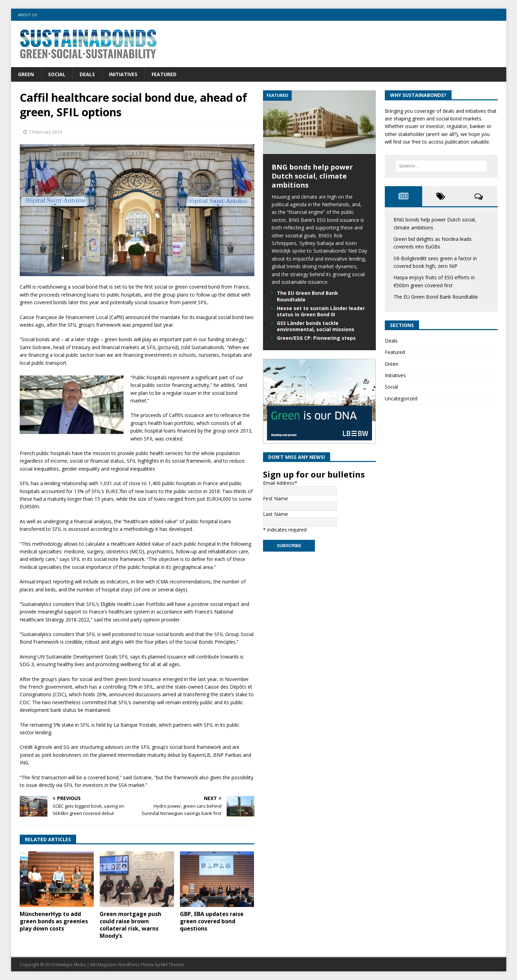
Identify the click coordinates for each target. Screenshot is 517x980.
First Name (275, 498)
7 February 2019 (45, 132)
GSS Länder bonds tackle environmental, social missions (316, 326)
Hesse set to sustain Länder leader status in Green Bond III (321, 311)
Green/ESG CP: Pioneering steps (316, 338)
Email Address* (280, 483)
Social (57, 74)
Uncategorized (401, 398)
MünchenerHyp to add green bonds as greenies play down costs (54, 921)
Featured (164, 74)
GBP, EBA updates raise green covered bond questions (212, 921)
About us (28, 15)
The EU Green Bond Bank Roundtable (307, 296)
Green (26, 74)
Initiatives (123, 74)
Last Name (275, 514)
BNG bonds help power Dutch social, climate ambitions (312, 176)
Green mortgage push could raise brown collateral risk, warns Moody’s (130, 925)
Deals (87, 74)
